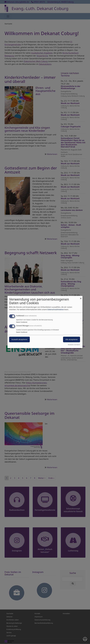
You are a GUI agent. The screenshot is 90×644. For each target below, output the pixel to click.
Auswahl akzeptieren (19, 339)
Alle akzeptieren (72, 339)
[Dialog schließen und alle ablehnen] (81, 297)
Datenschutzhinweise (56, 309)
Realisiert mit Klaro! (74, 345)
